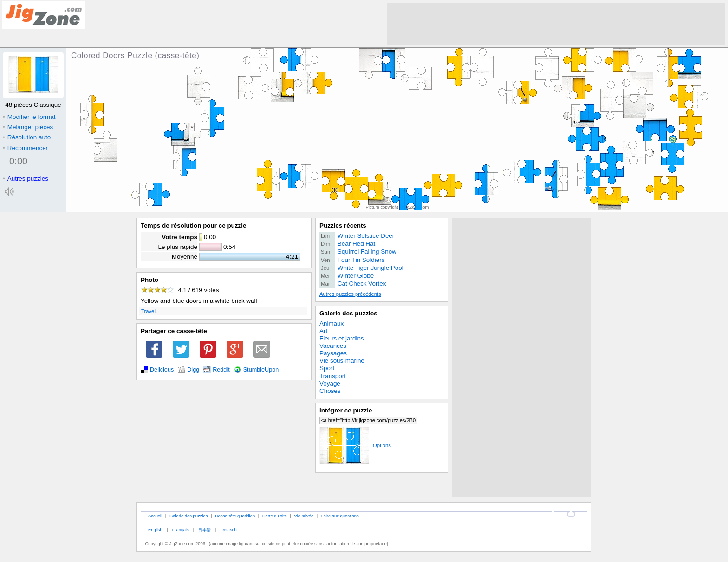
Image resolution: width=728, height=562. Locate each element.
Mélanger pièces (28, 127)
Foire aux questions (340, 516)
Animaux (331, 323)
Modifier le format (29, 117)
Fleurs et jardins (342, 338)
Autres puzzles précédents (350, 294)
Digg (193, 370)
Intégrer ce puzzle (346, 410)
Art (323, 331)
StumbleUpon (261, 370)
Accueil (155, 516)
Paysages (333, 353)
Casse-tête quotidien (235, 516)
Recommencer (25, 148)
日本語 (205, 530)
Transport (333, 376)
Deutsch (228, 530)
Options (355, 445)
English (155, 530)
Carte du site (275, 516)
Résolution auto (27, 137)
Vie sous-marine (342, 361)
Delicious (162, 370)
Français (181, 530)
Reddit (221, 370)
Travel (148, 311)
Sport (327, 368)
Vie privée (304, 516)
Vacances (333, 346)
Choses (330, 391)
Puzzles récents (343, 225)
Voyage (330, 383)
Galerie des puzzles (348, 313)
